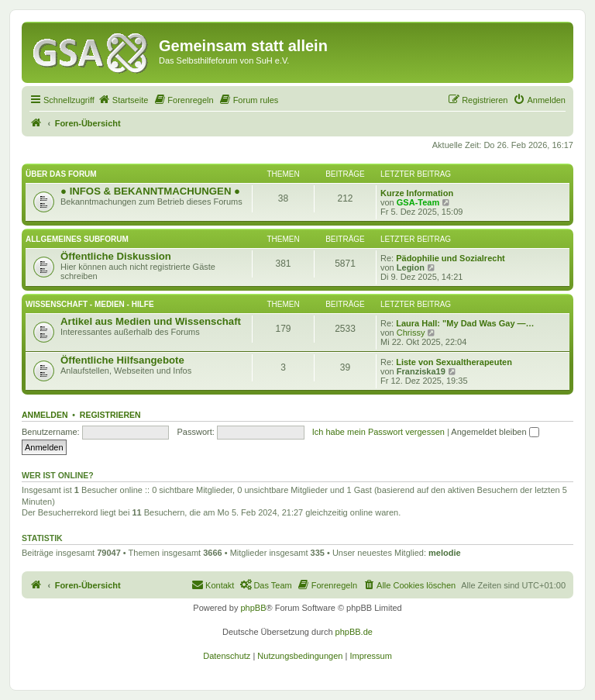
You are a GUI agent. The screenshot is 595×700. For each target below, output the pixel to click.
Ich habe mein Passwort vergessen (378, 432)
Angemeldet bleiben (495, 432)
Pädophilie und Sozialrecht (451, 258)
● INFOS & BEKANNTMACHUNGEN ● (150, 191)
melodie (445, 553)
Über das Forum (61, 174)
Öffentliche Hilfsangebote (122, 360)
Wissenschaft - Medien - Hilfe (90, 304)
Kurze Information (417, 193)
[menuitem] (123, 100)
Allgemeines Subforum (77, 239)
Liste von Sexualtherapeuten (454, 362)
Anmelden (45, 415)
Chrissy (411, 333)
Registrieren (110, 415)
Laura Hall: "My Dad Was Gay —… (465, 323)
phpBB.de (354, 632)
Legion (411, 267)
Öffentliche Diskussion (116, 256)
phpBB (253, 608)
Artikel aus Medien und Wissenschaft (151, 321)
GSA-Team (418, 202)
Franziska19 (421, 371)
